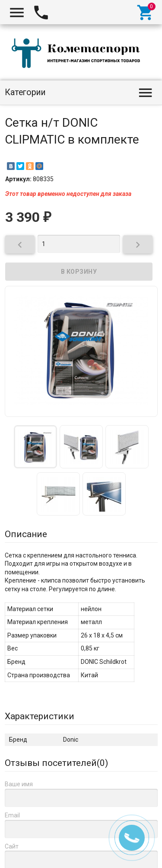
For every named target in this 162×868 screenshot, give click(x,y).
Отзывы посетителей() (56, 763)
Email (12, 815)
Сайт (12, 846)
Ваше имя (19, 784)
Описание (26, 534)
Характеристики (40, 716)
